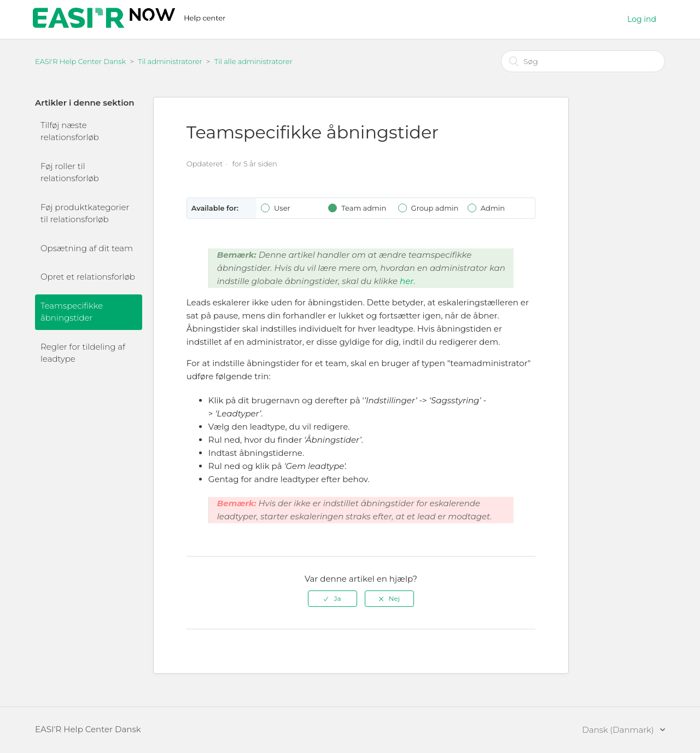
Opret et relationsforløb (88, 277)
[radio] (332, 599)
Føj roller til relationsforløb (70, 172)
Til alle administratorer (253, 61)
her (407, 281)
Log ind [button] (642, 19)
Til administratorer (170, 61)
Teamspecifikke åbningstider (72, 312)
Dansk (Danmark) (619, 730)
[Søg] (583, 61)
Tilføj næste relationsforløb (70, 131)
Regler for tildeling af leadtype (83, 353)
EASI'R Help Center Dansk (80, 61)
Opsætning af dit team (87, 248)
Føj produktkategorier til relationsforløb (85, 213)
